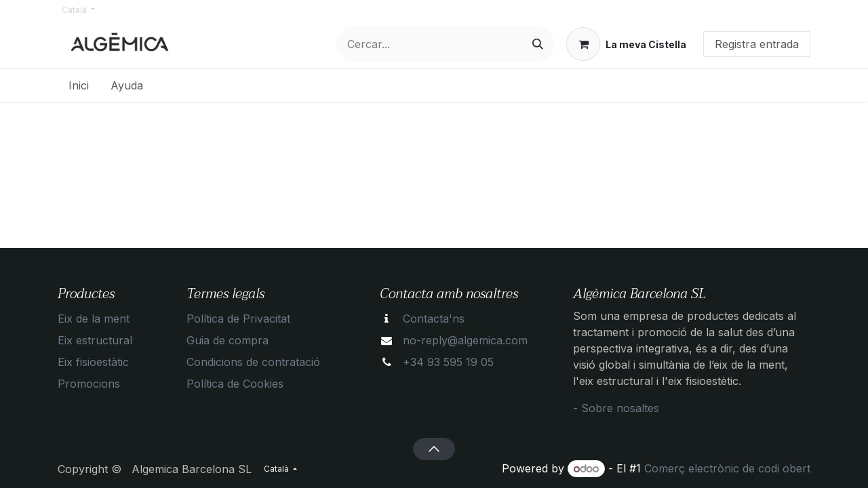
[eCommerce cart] (626, 44)
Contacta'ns (434, 319)
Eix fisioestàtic (93, 362)
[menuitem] (79, 85)
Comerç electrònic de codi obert (727, 468)
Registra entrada (757, 44)
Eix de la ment (94, 319)
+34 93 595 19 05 (448, 362)
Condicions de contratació (253, 362)
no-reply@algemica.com (465, 340)
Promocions (89, 384)
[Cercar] (538, 44)
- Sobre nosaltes (616, 408)
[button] (434, 449)
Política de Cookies (235, 384)
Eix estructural (95, 340)
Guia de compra (228, 340)
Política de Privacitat (238, 319)
